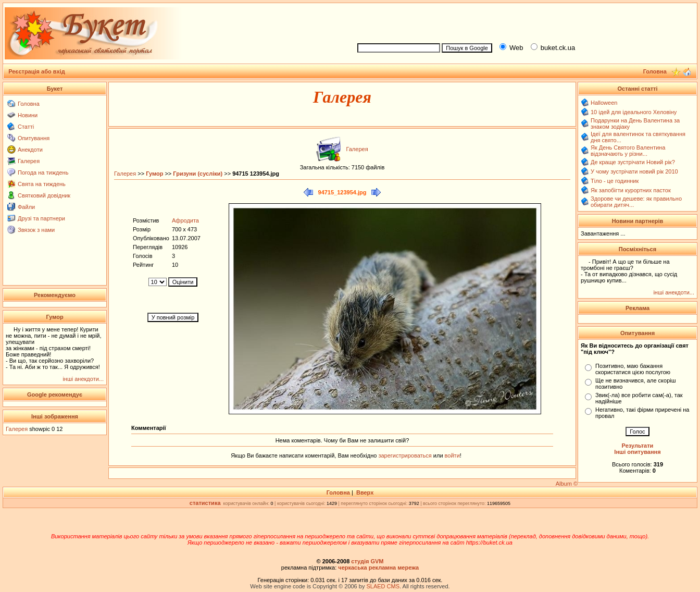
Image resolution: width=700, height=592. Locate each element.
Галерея (29, 161)
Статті (26, 127)
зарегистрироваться (405, 455)
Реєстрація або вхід (37, 71)
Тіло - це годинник (615, 181)
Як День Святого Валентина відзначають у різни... (628, 151)
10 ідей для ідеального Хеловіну (634, 112)
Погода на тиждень (43, 172)
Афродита (185, 220)
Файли (26, 207)
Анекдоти (30, 150)
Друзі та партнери (41, 218)
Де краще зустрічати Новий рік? (633, 162)
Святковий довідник (44, 195)
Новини (28, 115)
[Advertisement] (523, 21)
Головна (29, 104)
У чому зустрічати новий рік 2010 (634, 171)
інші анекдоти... (83, 379)
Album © (567, 484)
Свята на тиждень (42, 184)
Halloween (604, 103)
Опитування (34, 138)
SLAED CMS (383, 586)
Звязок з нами (36, 230)
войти (452, 455)
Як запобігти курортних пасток (631, 190)
